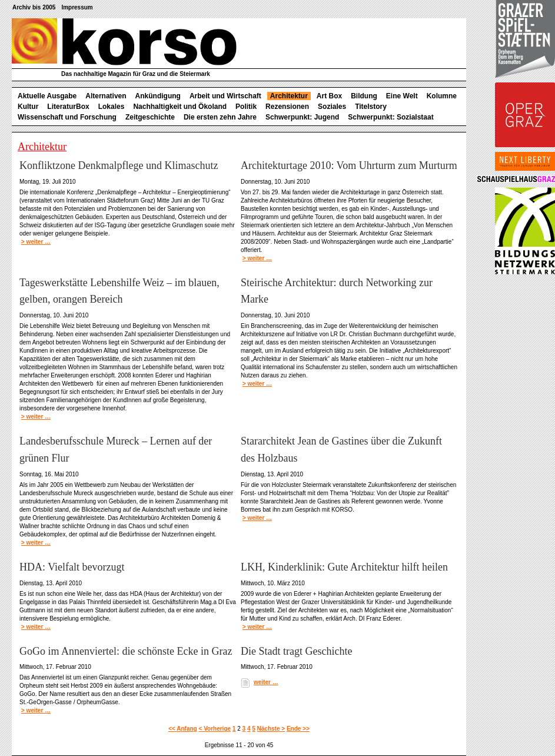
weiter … (266, 682)
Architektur (289, 96)
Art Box (329, 96)
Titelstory (371, 107)
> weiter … (36, 242)
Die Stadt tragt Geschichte (296, 651)
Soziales (332, 107)
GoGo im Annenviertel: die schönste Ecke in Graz (126, 651)
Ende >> (298, 729)
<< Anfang (183, 729)
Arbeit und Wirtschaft (225, 96)
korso (124, 42)
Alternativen (106, 96)
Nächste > (271, 729)
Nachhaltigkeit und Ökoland (180, 107)
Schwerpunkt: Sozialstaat (391, 117)
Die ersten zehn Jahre (220, 117)
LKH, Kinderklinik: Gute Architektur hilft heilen (344, 567)
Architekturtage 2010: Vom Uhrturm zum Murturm (349, 165)
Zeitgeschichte (150, 117)
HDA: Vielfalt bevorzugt (72, 567)
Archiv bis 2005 (34, 7)
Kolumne (442, 96)
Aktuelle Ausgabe (47, 96)
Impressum (77, 7)
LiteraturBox (68, 107)
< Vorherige (215, 729)
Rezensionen (287, 107)
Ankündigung (158, 96)
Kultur (28, 107)
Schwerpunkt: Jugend (302, 117)
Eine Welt (402, 96)
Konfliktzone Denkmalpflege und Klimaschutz (119, 165)
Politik (246, 107)
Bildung (364, 96)
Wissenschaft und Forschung (67, 117)
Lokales (112, 107)
